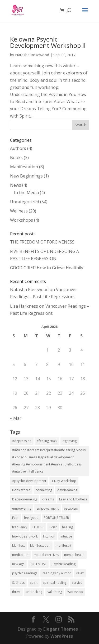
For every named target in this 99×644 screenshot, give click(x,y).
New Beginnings (26, 176)
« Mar (16, 418)
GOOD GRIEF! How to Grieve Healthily (47, 268)
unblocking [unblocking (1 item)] (34, 592)
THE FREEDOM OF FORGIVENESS (42, 242)
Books (16, 158)
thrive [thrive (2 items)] (16, 592)
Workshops (22, 220)
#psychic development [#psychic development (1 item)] (29, 481)
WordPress (62, 636)
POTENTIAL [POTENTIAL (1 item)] (38, 564)
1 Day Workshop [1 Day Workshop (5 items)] (64, 481)
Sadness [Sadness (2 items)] (18, 583)
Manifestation (24, 167)
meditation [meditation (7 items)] (20, 555)
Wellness (19, 211)
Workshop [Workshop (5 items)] (75, 592)
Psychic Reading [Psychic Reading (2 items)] (64, 564)
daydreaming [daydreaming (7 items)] (67, 490)
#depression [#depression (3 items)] (22, 441)
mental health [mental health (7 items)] (74, 555)
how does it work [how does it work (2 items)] (25, 536)
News (16, 185)
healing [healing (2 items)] (67, 527)
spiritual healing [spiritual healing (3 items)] (55, 583)
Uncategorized (25, 202)
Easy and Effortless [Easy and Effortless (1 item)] (73, 499)
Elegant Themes (61, 629)
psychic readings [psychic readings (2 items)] (25, 573)
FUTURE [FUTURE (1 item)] (38, 527)
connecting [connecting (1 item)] (44, 490)
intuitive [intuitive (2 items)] (66, 536)
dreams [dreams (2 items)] (48, 499)
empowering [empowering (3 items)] (22, 508)
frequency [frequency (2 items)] (20, 527)
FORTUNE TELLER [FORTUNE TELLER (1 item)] (56, 518)
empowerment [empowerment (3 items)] (48, 508)
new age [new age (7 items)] (18, 564)
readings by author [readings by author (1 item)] (57, 573)
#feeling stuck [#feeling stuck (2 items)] (47, 441)
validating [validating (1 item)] (55, 592)
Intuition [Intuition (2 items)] (49, 536)
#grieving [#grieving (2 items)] (70, 441)
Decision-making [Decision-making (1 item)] (25, 499)
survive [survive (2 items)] (77, 583)
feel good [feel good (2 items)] (31, 518)
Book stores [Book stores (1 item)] (21, 490)
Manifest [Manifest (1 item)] (18, 546)
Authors (18, 148)
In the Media (26, 192)
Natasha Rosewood (32, 55)
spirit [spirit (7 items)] (34, 583)
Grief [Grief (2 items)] (53, 527)
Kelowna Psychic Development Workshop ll (48, 42)
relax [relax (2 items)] (80, 573)
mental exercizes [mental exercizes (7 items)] (46, 555)
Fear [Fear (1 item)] (15, 518)
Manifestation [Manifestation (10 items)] (40, 546)
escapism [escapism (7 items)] (71, 508)
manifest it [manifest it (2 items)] (63, 546)
